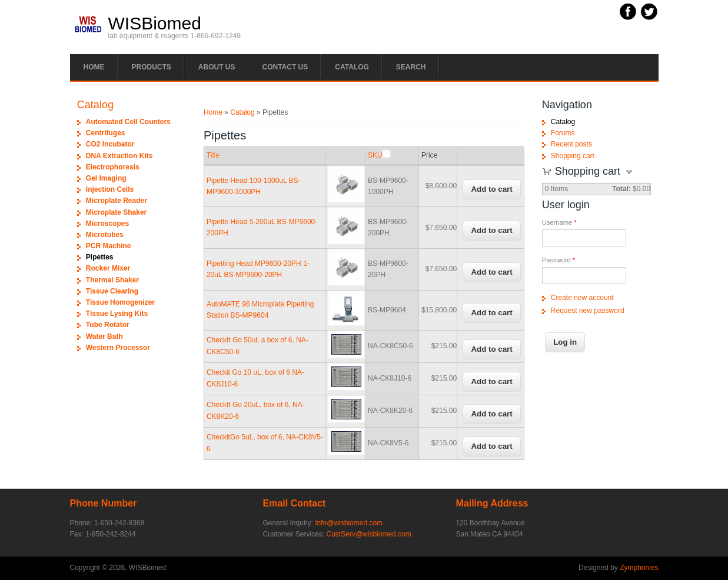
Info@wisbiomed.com (349, 523)
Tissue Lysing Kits (117, 314)
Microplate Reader (117, 201)
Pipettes (100, 257)
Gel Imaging (106, 178)
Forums (563, 133)
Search (411, 67)
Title (213, 155)
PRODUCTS (152, 67)
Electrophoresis (113, 167)
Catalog (352, 67)
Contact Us (285, 67)
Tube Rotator (108, 325)
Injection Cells (110, 189)
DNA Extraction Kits (119, 156)
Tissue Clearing (112, 291)
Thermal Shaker (112, 280)
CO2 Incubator (110, 144)
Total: (621, 189)
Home (94, 67)
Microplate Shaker (116, 212)
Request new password (588, 311)
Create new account (582, 298)
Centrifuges (106, 133)
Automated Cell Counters (128, 122)
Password (559, 260)
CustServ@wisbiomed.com (369, 534)
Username (559, 222)
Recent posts (571, 144)
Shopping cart (573, 156)
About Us (217, 67)
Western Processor (118, 348)
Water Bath (104, 336)
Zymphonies (639, 568)
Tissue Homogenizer (120, 302)
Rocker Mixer (108, 268)
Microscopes (107, 224)
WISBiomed (155, 24)
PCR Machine (109, 246)
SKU (379, 155)
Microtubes (105, 235)
